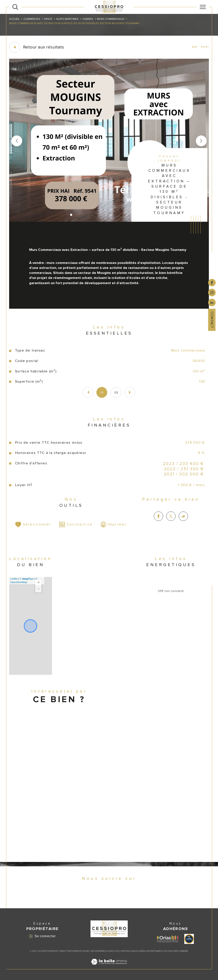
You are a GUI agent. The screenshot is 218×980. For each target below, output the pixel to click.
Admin (142, 951)
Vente (48, 19)
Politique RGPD (171, 951)
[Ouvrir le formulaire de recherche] (15, 7)
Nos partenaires (154, 951)
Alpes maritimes (67, 19)
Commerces (32, 19)
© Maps (27, 579)
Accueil (14, 19)
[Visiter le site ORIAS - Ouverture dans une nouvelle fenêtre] (168, 939)
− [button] (38, 589)
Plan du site (113, 951)
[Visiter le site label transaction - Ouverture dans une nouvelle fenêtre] (189, 939)
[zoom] (109, 221)
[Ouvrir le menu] (203, 7)
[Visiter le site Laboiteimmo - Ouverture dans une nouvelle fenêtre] (109, 967)
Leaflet (14, 579)
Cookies (184, 951)
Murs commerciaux (111, 19)
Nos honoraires (98, 951)
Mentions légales (129, 951)
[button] (201, 141)
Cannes (88, 19)
